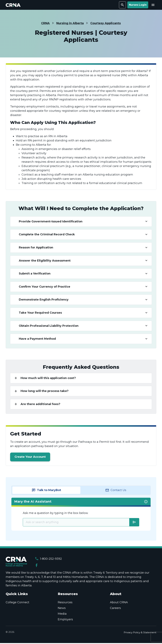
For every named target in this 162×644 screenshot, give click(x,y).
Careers (115, 609)
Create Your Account (30, 458)
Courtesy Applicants (106, 23)
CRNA (45, 23)
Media (62, 615)
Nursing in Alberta (70, 23)
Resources (65, 603)
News (62, 609)
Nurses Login (138, 5)
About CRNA (119, 603)
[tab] (46, 491)
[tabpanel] (81, 515)
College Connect (17, 603)
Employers (65, 620)
